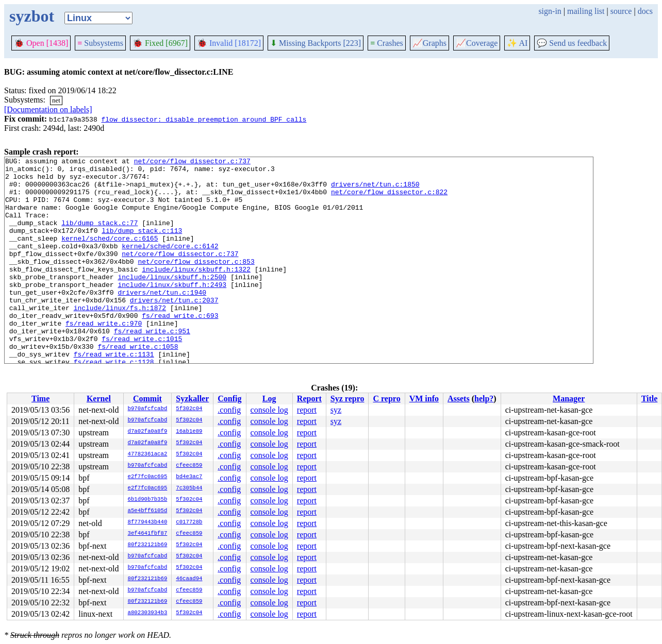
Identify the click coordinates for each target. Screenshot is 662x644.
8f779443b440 (148, 522)
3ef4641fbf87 (148, 534)
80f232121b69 (148, 545)
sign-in (550, 11)
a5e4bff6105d (148, 511)
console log (269, 410)
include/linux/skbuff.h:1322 (196, 292)
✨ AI (517, 43)
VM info (424, 399)
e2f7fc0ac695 (148, 477)
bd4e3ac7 (189, 477)
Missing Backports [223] (316, 43)
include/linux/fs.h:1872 (120, 338)
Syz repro (347, 399)
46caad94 (189, 579)
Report (309, 399)
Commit (147, 399)
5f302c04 (189, 409)
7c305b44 (189, 488)
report (307, 410)
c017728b (189, 522)
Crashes (387, 43)
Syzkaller (192, 399)
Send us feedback (572, 43)
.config (229, 410)
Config (229, 399)
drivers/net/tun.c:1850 (375, 190)
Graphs (429, 43)
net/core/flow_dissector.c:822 (389, 199)
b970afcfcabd (148, 409)
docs (645, 11)
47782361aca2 (148, 454)
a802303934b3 (148, 613)
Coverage (477, 43)
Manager (569, 399)
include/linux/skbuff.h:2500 (172, 301)
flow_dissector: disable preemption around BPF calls (204, 119)
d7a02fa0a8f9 (148, 432)
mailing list (586, 11)
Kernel (99, 399)
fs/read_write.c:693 (180, 348)
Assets (459, 399)
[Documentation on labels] (48, 109)
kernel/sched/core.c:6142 (170, 264)
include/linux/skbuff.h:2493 (172, 311)
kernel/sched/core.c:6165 (110, 255)
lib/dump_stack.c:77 (100, 236)
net (56, 100)
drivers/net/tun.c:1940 (162, 320)
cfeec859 (189, 466)
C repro (386, 399)
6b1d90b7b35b (148, 500)
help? (484, 399)
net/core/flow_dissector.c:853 (196, 283)
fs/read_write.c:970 (104, 357)
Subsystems (100, 43)
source (621, 11)
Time (40, 399)
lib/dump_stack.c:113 (142, 246)
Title (650, 399)
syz (336, 410)
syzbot (32, 16)
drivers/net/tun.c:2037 (174, 329)
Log (269, 399)
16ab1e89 (189, 432)
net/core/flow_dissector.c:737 (192, 162)
